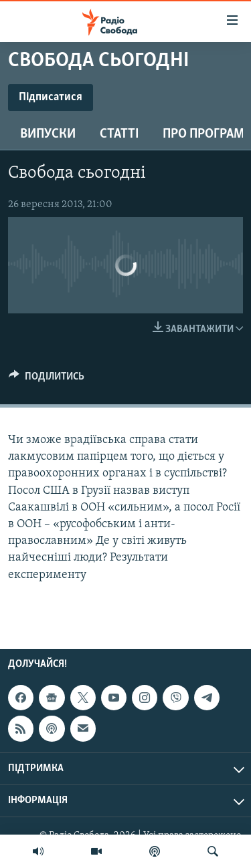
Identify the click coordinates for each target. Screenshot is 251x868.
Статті (119, 134)
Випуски (48, 134)
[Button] (47, 380)
